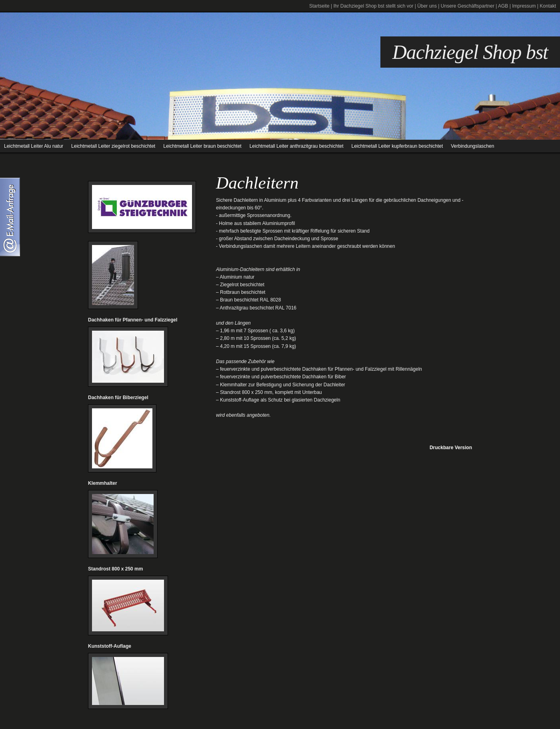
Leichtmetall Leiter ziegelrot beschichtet (113, 146)
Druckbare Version (451, 448)
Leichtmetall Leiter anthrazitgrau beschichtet (297, 146)
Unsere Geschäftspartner (468, 6)
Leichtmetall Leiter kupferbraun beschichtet (397, 146)
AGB (503, 6)
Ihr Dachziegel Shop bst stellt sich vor (373, 6)
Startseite (319, 6)
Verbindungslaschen (472, 146)
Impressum (524, 6)
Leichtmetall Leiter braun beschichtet (202, 146)
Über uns (427, 6)
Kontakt (548, 6)
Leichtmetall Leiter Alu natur (34, 146)
